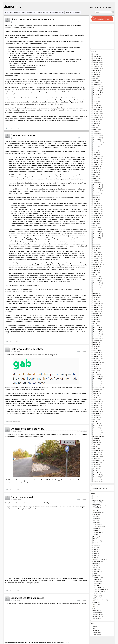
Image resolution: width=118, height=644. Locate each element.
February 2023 (97, 132)
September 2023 (97, 117)
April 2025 (96, 79)
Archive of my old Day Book (100, 489)
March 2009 (96, 473)
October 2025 (97, 66)
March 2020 (96, 203)
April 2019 (96, 226)
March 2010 (96, 448)
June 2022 (96, 148)
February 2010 (97, 450)
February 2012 (97, 401)
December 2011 (97, 406)
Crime (97, 604)
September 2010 (97, 436)
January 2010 (97, 452)
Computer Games (99, 506)
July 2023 (96, 122)
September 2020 (97, 191)
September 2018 (97, 240)
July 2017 (96, 269)
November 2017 (97, 260)
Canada (14, 537)
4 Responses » (83, 138)
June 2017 (96, 271)
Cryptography (100, 592)
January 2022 (97, 158)
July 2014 (96, 342)
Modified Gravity (31, 12)
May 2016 (96, 297)
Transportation (20, 431)
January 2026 (97, 60)
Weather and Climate (100, 600)
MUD (98, 508)
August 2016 (96, 291)
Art (96, 516)
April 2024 (96, 103)
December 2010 (97, 430)
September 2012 (97, 387)
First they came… (31, 412)
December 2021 (97, 160)
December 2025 (97, 62)
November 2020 (97, 187)
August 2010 (96, 438)
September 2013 (97, 363)
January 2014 (97, 354)
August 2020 (96, 193)
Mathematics (98, 588)
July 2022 (96, 146)
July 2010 (96, 440)
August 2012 (96, 389)
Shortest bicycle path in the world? (27, 429)
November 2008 (97, 481)
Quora (63, 507)
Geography (98, 584)
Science (18, 22)
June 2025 (96, 74)
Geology (97, 586)
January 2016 (97, 305)
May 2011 (96, 420)
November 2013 (97, 359)
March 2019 (96, 228)
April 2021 (96, 177)
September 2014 (97, 338)
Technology (96, 610)
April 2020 (96, 201)
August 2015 (96, 316)
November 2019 (97, 211)
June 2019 (96, 222)
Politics (14, 22)
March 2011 (96, 424)
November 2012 (97, 383)
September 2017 (97, 265)
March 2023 (96, 130)
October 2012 (97, 385)
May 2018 (96, 248)
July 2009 (96, 465)
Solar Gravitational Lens (57, 12)
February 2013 (97, 377)
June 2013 (96, 369)
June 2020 (96, 197)
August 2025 (96, 70)
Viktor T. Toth (13, 639)
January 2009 (97, 477)
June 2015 (96, 320)
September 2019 (97, 215)
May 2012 (96, 395)
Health (95, 547)
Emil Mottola (27, 509)
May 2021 (96, 175)
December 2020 (97, 185)
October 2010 (97, 434)
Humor (95, 551)
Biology (97, 580)
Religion (95, 574)
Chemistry (98, 582)
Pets (94, 566)
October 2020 (97, 189)
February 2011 (97, 426)
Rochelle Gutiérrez (24, 232)
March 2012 (96, 399)
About (6, 12)
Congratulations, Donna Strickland (27, 534)
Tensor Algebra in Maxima (73, 12)
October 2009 (97, 459)
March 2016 (96, 301)
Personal (15, 500)
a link (37, 25)
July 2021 (96, 171)
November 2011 (97, 408)
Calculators (98, 612)
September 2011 (97, 412)
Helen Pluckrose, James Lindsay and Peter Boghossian (50, 197)
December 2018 (97, 234)
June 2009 (96, 467)
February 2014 (97, 352)
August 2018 (96, 242)
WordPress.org (97, 634)
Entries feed (96, 630)
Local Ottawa (96, 561)
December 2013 (97, 356)
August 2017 (96, 267)
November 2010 (97, 432)
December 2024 (97, 87)
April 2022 (96, 152)
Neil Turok (72, 517)
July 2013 (96, 367)
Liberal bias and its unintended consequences (33, 19)
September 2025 (97, 68)
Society (95, 602)
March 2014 (96, 350)
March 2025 (96, 81)
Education (96, 539)
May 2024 (96, 101)
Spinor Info (13, 6)
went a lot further (20, 175)
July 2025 (96, 72)
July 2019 (96, 220)
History (95, 549)
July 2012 (96, 391)
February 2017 (97, 279)
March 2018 (96, 252)
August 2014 (96, 340)
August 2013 (96, 365)
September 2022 (97, 142)
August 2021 (96, 169)
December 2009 (97, 455)
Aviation (97, 618)
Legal (95, 557)
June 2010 (96, 442)
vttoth (13, 128)
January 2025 (97, 85)
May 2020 (96, 199)
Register (95, 626)
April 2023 (96, 128)
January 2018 (97, 256)
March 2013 (96, 375)
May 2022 (96, 150)
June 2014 (96, 344)
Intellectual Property (100, 559)
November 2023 (97, 113)
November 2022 (97, 138)
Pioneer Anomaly (43, 12)
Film (96, 520)
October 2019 (97, 213)
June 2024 (96, 99)
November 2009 (97, 457)
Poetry (97, 530)
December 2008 (97, 479)
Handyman (96, 545)
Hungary (15, 431)
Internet (14, 352)
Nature (97, 594)
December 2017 (97, 258)
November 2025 (97, 64)
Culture (95, 514)
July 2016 (96, 293)
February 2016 (97, 303)
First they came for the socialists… (27, 349)
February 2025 (97, 83)
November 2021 (97, 162)
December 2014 (97, 332)
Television (99, 526)
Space (97, 598)
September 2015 (97, 314)
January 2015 (97, 330)
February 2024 (97, 107)
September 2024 (97, 93)
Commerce (96, 498)
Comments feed (97, 632)
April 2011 (96, 422)
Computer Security (100, 510)
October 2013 (97, 361)
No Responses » (83, 22)
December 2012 (97, 381)
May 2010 (96, 444)
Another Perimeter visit (22, 497)
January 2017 (97, 281)
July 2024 (96, 97)
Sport (95, 608)
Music (96, 528)
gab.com (35, 355)
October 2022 (97, 140)
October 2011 (97, 410)
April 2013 (96, 373)
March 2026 (96, 56)
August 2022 (96, 144)
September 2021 (97, 166)
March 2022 (96, 154)
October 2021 (97, 164)
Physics (19, 500)
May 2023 (96, 126)
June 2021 (96, 173)
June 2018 (96, 246)
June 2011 (96, 418)
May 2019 (96, 224)
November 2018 (97, 236)
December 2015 (97, 307)
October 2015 (97, 312)
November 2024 (97, 89)
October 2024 (97, 91)
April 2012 (96, 397)
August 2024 (96, 95)
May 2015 (96, 322)
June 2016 (96, 295)
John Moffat (25, 507)
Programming (97, 572)
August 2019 (96, 218)
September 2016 (97, 289)
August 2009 (96, 463)
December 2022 (97, 136)
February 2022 (97, 156)
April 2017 (96, 275)
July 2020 (96, 195)
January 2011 (97, 428)
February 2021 (97, 181)
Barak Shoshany (40, 507)
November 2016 (97, 285)
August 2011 (96, 414)
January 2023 (97, 134)
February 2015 (97, 328)
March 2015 (96, 326)
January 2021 (97, 183)
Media (97, 522)
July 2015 (96, 318)
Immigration (98, 606)
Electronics (98, 614)
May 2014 (96, 346)
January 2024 (97, 109)
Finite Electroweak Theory (17, 12)
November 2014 (97, 334)
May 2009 (96, 469)
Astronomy (98, 578)
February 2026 (97, 58)
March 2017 (96, 277)
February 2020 (97, 205)
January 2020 (97, 207)
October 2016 (97, 287)
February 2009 (97, 475)
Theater (97, 535)
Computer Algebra (101, 589)
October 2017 (97, 263)
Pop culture (98, 533)
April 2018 (96, 250)
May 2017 (96, 273)
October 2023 (97, 115)
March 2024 (96, 105)
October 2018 (97, 238)
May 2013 (96, 371)
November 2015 (97, 309)
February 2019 (97, 230)
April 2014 (96, 348)
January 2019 (97, 232)
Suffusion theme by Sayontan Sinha (106, 639)
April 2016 (96, 299)
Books (97, 518)
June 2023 (96, 124)
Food (94, 543)
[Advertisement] (102, 36)
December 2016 (97, 283)
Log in (95, 628)
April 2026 (96, 54)
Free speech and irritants (23, 135)
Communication (97, 500)
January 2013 (97, 379)
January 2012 (97, 403)
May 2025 (96, 77)
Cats (96, 567)
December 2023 (97, 111)
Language (96, 555)
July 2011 (96, 416)
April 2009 (96, 471)
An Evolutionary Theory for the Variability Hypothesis (46, 253)
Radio (98, 524)
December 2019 (97, 209)
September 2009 (97, 461)
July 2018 (96, 244)
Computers (96, 504)
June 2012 (96, 393)
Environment (96, 541)
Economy (96, 537)
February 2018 (97, 254)
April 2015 (96, 324)
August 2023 (96, 120)
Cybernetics (98, 512)
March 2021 (96, 179)
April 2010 (96, 446)
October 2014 (97, 336)
